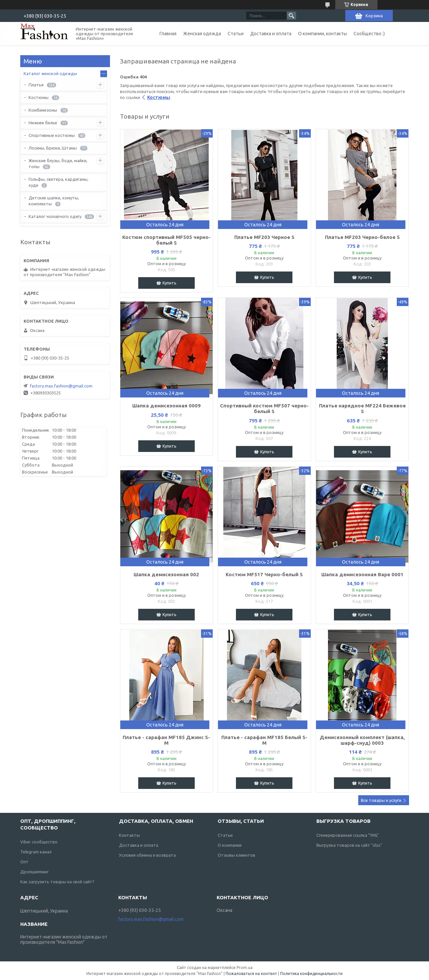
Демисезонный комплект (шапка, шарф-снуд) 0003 (362, 740)
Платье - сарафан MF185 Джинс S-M (166, 740)
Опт (24, 862)
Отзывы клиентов (236, 855)
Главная (168, 34)
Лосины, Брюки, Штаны (53, 148)
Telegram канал (36, 852)
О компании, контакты (322, 34)
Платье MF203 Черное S (264, 237)
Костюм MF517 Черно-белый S (264, 574)
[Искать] (291, 16)
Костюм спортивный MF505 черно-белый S (166, 240)
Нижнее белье (43, 123)
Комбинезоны (43, 110)
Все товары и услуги (381, 800)
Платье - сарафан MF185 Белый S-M (264, 740)
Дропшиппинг (34, 872)
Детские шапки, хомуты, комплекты (54, 201)
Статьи (236, 34)
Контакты (129, 835)
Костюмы (159, 97)
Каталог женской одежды (50, 73)
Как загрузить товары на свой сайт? (57, 882)
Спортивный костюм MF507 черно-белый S (264, 408)
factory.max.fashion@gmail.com (61, 386)
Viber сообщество (39, 842)
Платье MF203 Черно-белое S (362, 237)
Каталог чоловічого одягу (55, 216)
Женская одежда (202, 34)
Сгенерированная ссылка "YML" (348, 835)
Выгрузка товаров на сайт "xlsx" (349, 845)
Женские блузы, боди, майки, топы (58, 163)
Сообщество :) (369, 34)
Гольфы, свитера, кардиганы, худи (58, 182)
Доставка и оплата (271, 34)
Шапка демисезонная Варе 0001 (362, 574)
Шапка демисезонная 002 (166, 574)
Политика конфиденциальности (311, 974)
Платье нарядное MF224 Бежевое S (362, 408)
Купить (169, 283)
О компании (230, 845)
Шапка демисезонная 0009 (166, 406)
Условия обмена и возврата (147, 855)
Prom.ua (245, 968)
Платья (36, 85)
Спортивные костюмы (52, 135)
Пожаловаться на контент (251, 974)
